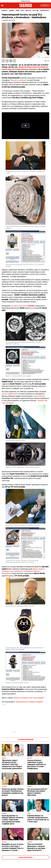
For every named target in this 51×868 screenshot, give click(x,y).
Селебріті (4, 10)
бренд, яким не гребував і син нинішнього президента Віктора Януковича (23, 571)
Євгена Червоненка (10, 394)
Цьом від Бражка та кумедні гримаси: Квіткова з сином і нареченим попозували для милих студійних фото (12, 820)
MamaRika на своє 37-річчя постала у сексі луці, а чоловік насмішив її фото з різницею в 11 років (13, 847)
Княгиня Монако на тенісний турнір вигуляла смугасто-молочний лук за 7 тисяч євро (38, 819)
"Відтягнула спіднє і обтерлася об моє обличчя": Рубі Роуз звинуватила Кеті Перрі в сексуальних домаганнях (12, 764)
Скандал (11, 10)
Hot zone (36, 10)
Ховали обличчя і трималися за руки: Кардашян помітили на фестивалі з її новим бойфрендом (37, 764)
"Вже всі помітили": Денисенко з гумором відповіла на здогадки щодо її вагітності (36, 847)
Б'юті (22, 10)
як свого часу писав (23, 306)
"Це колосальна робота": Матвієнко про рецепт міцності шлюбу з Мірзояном (37, 792)
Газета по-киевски (18, 80)
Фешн (17, 10)
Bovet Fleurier (39, 396)
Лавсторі (28, 10)
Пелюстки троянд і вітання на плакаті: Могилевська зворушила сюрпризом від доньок (13, 792)
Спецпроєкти (44, 10)
